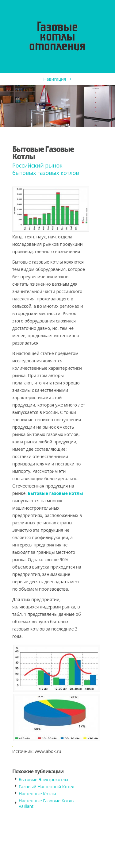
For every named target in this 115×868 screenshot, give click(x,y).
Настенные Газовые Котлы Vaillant (47, 803)
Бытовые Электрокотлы (43, 779)
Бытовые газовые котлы (56, 493)
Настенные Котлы (37, 794)
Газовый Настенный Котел (46, 787)
